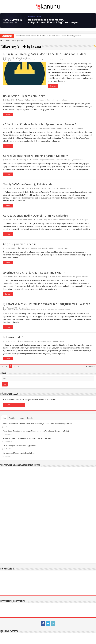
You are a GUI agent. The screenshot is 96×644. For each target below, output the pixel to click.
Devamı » (53, 86)
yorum (21, 418)
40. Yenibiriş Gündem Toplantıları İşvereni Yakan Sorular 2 (40, 124)
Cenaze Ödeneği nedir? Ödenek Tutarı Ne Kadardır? (36, 216)
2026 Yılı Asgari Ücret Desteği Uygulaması (20, 446)
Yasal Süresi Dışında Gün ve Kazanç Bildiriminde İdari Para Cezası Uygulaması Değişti (36, 431)
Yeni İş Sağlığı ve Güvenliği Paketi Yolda (28, 184)
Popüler (12, 418)
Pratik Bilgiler (23, 160)
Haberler (22, 188)
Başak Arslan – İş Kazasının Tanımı (25, 96)
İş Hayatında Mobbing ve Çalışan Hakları (19, 453)
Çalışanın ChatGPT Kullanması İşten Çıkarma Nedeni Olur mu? (27, 438)
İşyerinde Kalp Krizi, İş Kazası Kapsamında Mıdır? (34, 273)
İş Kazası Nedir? (13, 337)
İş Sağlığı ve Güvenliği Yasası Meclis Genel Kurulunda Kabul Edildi (45, 54)
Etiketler (30, 418)
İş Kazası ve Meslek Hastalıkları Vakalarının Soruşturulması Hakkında (47, 304)
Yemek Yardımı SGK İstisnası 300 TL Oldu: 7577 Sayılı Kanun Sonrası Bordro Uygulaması (48, 36)
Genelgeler (24, 308)
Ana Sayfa (5, 40)
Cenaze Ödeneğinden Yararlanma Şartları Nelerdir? (35, 156)
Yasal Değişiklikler (24, 58)
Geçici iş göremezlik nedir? (20, 244)
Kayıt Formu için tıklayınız (14, 405)
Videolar (21, 100)
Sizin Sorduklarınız (25, 220)
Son (4, 418)
